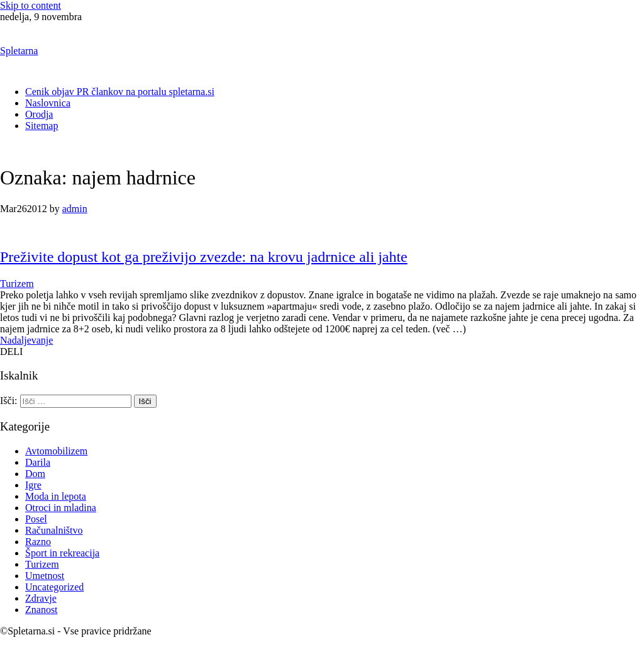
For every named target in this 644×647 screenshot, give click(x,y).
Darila (38, 462)
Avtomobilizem (56, 451)
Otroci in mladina (61, 508)
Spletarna (19, 51)
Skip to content (31, 5)
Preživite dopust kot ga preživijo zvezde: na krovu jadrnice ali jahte (204, 257)
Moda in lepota (56, 496)
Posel (36, 519)
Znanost (42, 610)
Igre (33, 485)
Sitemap (42, 126)
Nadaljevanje (26, 340)
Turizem (17, 284)
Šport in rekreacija (62, 553)
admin (75, 209)
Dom (35, 474)
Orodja (39, 114)
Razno (38, 542)
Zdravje (41, 598)
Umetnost (45, 576)
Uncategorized (54, 587)
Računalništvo (54, 530)
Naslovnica (48, 103)
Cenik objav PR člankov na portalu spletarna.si (120, 92)
